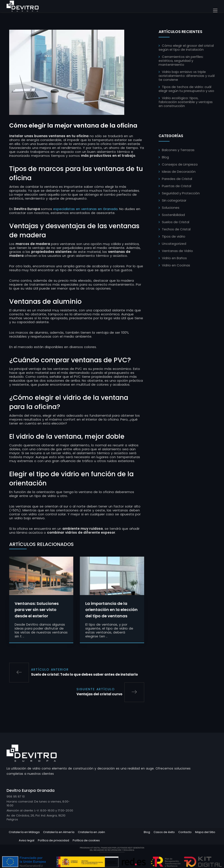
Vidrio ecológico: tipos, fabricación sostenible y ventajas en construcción (186, 102)
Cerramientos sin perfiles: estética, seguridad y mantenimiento (181, 61)
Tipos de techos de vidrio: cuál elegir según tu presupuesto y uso (186, 89)
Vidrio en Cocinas (176, 265)
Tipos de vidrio (174, 236)
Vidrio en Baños (174, 258)
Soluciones (171, 208)
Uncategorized (174, 244)
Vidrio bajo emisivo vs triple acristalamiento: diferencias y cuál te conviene (187, 76)
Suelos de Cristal (176, 222)
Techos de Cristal (176, 229)
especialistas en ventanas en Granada (85, 219)
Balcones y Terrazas (178, 150)
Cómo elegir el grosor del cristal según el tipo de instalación (186, 47)
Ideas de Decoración (179, 172)
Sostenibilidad (173, 215)
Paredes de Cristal (177, 179)
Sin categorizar (174, 200)
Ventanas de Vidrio (177, 251)
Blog (165, 157)
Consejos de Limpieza (180, 164)
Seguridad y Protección (181, 193)
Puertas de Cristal (177, 186)
